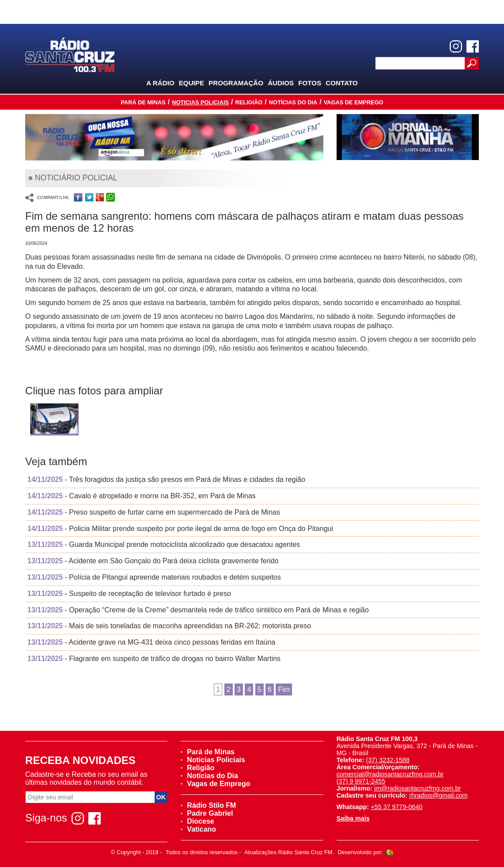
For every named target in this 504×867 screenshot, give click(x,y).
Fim (284, 689)
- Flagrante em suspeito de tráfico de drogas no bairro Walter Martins (154, 659)
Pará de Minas (143, 102)
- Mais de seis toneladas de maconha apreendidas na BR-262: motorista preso (169, 626)
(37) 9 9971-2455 (361, 781)
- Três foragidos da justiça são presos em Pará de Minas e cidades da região (166, 479)
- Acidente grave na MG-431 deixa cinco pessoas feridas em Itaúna (151, 642)
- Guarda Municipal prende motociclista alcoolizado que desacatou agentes (164, 544)
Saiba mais (353, 818)
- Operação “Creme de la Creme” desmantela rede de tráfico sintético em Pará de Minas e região (198, 610)
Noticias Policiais (200, 102)
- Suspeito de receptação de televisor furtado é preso (129, 594)
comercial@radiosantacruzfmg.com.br (390, 774)
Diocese (197, 821)
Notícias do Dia (293, 102)
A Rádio (160, 83)
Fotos (310, 83)
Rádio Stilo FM (208, 805)
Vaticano (198, 829)
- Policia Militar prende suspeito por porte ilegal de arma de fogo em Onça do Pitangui (180, 529)
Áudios (281, 83)
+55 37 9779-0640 (396, 807)
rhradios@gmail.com (438, 795)
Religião (249, 102)
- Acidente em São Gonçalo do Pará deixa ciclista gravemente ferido (153, 561)
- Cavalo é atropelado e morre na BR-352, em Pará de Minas (142, 496)
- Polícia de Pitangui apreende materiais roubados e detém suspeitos (154, 577)
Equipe (191, 83)
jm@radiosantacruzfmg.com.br (417, 788)
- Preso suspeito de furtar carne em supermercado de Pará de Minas (154, 512)
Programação (236, 83)
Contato (342, 83)
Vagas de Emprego (354, 102)
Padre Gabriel (207, 813)
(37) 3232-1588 (388, 760)
